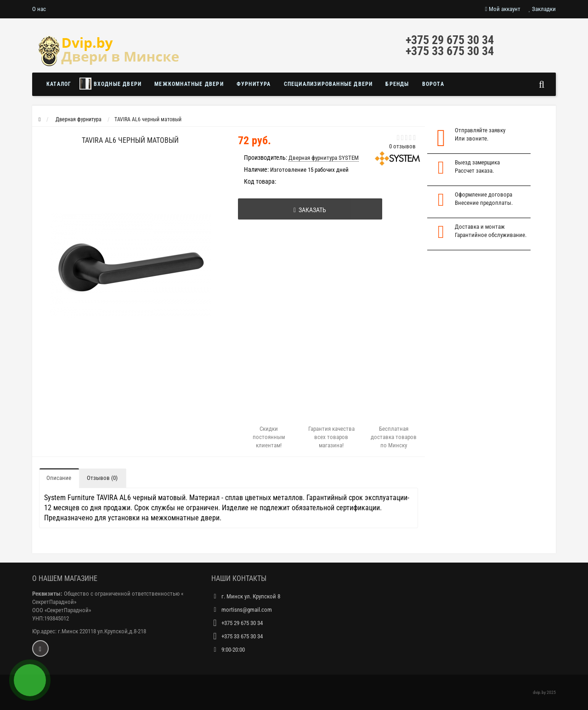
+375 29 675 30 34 (450, 40)
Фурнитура (254, 84)
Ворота (433, 84)
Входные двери (110, 84)
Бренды (397, 84)
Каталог (59, 84)
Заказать (310, 210)
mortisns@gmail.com (247, 610)
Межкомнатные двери (189, 84)
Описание (59, 478)
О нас (39, 9)
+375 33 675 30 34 (450, 51)
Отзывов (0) (102, 478)
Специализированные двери (328, 84)
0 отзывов (402, 146)
